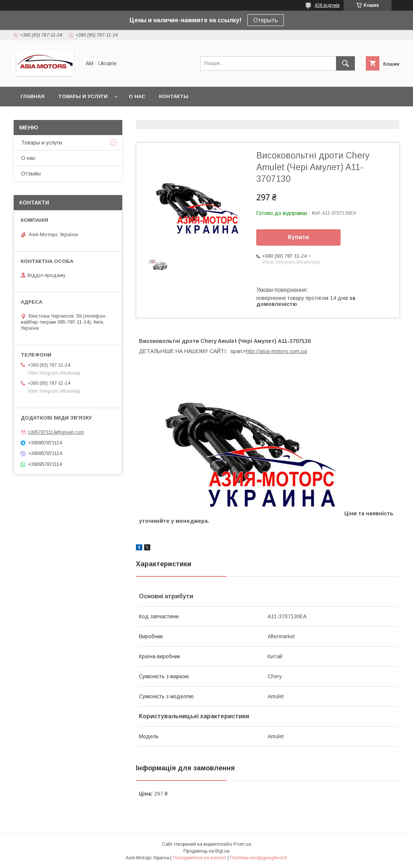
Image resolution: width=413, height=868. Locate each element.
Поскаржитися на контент (200, 858)
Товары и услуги (83, 96)
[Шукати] (345, 63)
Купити (299, 237)
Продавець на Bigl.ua (206, 851)
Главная (32, 96)
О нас (137, 96)
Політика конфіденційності (259, 858)
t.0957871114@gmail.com (56, 432)
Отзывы (31, 174)
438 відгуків (327, 5)
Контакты (174, 96)
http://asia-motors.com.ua (276, 351)
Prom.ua (242, 844)
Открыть (266, 20)
